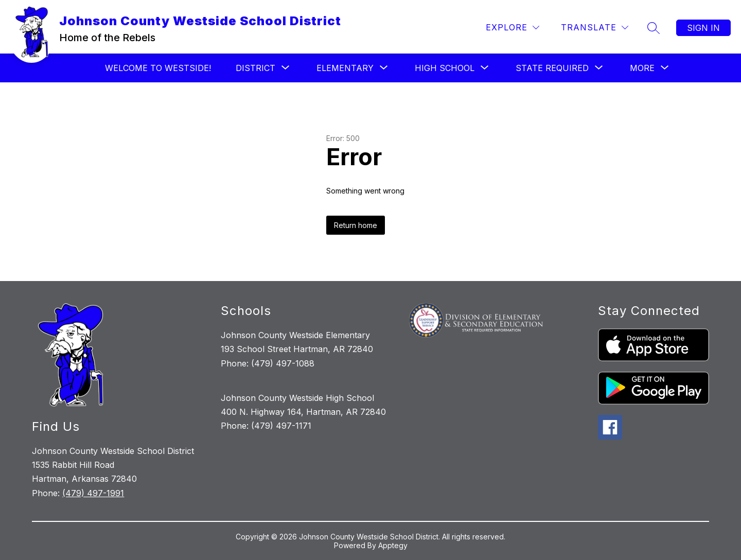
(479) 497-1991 (93, 493)
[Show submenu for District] (255, 68)
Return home (356, 225)
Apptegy (393, 545)
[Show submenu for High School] (445, 68)
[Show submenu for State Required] (552, 68)
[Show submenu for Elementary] (345, 68)
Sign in (703, 28)
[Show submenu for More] (642, 68)
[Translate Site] (595, 28)
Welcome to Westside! (158, 68)
